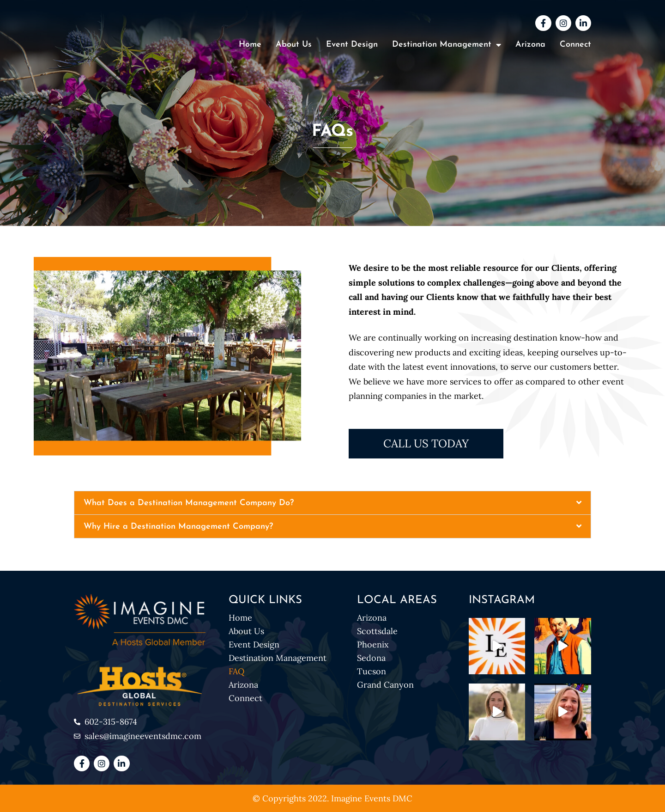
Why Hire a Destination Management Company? (178, 527)
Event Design (352, 45)
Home (250, 45)
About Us (294, 45)
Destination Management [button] (447, 45)
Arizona (530, 45)
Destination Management (278, 658)
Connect (575, 45)
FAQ (236, 671)
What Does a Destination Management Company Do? (189, 503)
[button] (332, 503)
